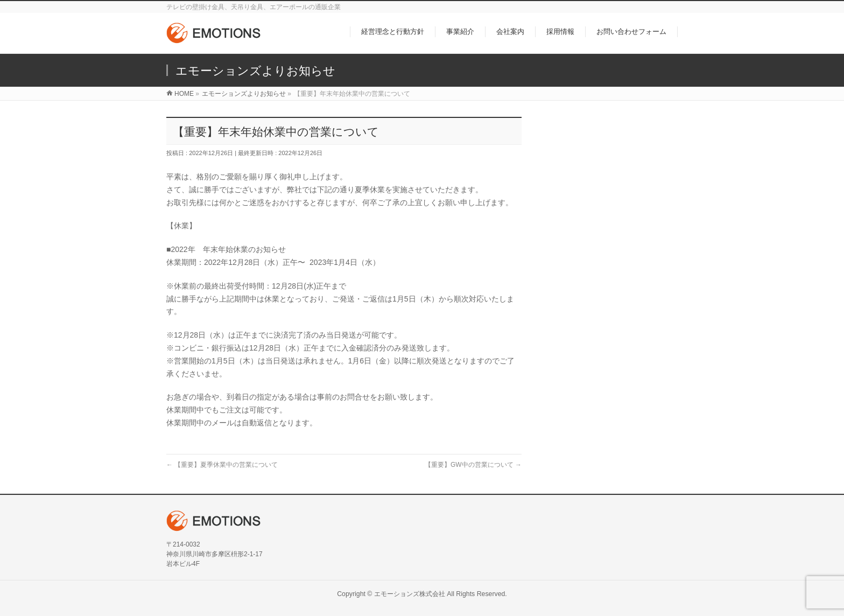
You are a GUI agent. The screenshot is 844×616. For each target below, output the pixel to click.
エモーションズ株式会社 (410, 594)
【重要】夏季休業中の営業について (222, 465)
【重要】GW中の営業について (473, 465)
